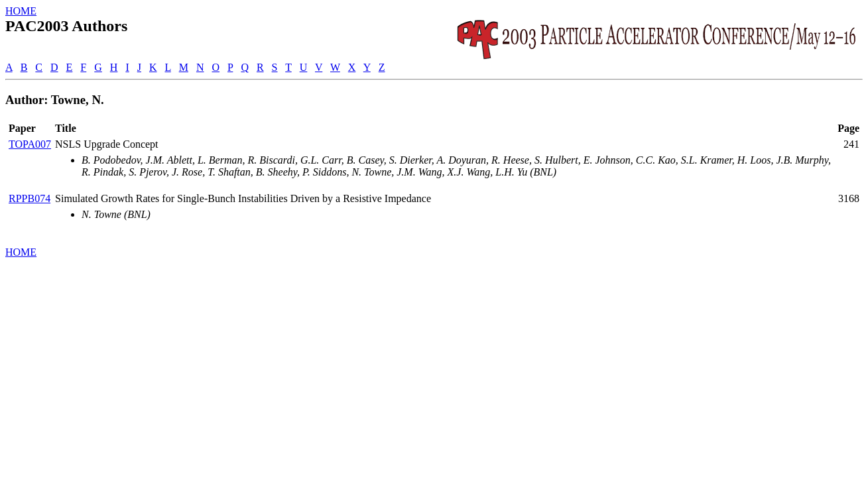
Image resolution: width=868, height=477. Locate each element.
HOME (21, 11)
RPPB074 (30, 198)
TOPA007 (30, 144)
